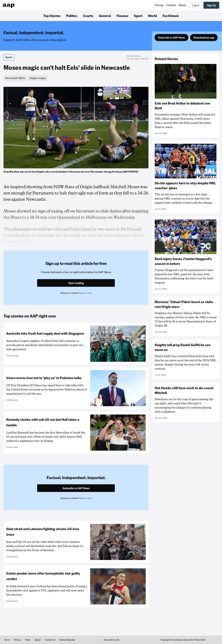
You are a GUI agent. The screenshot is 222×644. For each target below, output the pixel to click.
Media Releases (67, 640)
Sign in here (86, 293)
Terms (7, 640)
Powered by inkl (111, 640)
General (105, 16)
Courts (88, 16)
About (182, 5)
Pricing (159, 5)
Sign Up (211, 5)
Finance (122, 16)
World (152, 16)
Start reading (76, 283)
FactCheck (171, 16)
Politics (72, 16)
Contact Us (50, 640)
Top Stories (52, 16)
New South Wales (15, 78)
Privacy (18, 640)
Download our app (204, 37)
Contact (171, 5)
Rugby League (38, 78)
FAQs (28, 640)
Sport (138, 16)
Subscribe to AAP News (171, 37)
